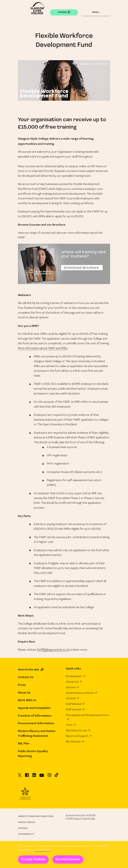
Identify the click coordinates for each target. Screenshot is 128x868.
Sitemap (23, 828)
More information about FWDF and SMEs (43, 348)
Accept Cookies (33, 859)
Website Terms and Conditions (36, 816)
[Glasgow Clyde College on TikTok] (57, 776)
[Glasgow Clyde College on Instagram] (49, 776)
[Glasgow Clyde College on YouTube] (42, 776)
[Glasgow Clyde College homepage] (38, 8)
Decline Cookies (68, 859)
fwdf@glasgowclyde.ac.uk (53, 650)
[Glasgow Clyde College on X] (20, 776)
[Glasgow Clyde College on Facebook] (27, 776)
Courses (64, 13)
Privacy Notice (43, 850)
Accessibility (26, 834)
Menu (96, 12)
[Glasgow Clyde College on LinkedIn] (34, 776)
